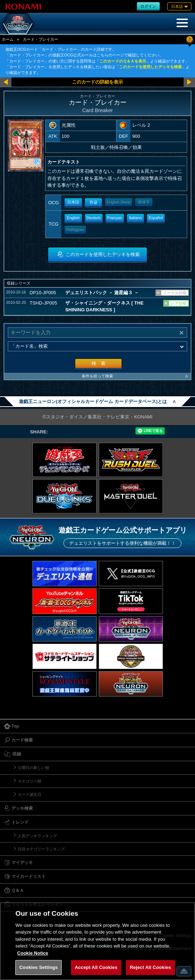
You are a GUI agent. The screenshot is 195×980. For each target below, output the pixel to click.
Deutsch (94, 218)
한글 (93, 202)
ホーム (8, 39)
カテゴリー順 (30, 781)
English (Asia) (119, 202)
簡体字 (144, 202)
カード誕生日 (30, 794)
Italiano (135, 218)
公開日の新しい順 (34, 768)
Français (115, 218)
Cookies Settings (39, 967)
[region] (97, 941)
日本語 (73, 202)
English (73, 218)
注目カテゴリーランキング (41, 849)
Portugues (75, 230)
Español (156, 218)
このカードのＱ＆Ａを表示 (123, 61)
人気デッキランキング (37, 836)
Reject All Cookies (150, 967)
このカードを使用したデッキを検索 (150, 67)
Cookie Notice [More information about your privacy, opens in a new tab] (33, 953)
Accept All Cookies (96, 967)
